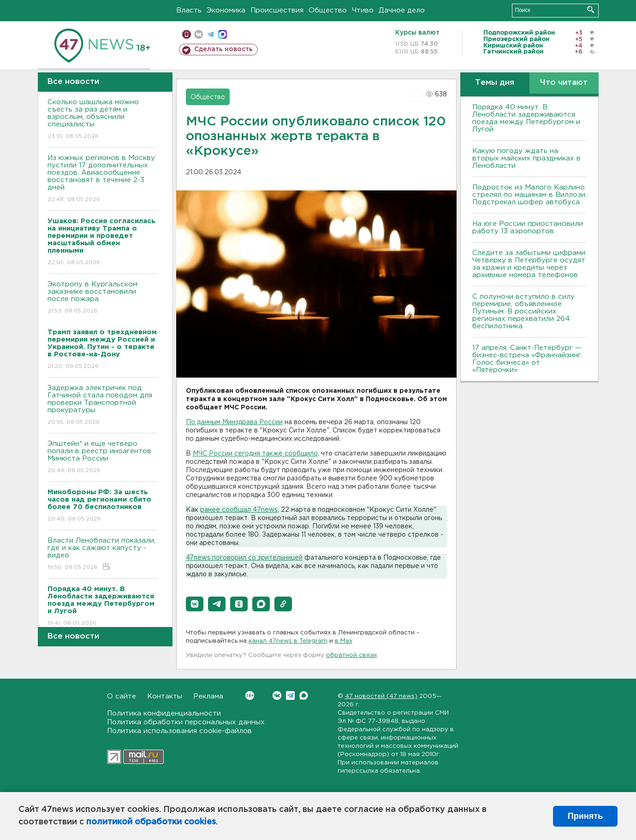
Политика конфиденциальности (164, 713)
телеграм (211, 34)
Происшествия (277, 10)
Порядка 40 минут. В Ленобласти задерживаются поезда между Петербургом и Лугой (526, 118)
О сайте (122, 696)
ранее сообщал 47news (239, 510)
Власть (189, 10)
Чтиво (363, 10)
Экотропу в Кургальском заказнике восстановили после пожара (103, 298)
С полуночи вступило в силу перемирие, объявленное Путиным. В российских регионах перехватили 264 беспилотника (523, 311)
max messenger (223, 34)
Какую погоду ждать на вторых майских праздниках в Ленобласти (526, 158)
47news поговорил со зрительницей (244, 558)
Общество (328, 10)
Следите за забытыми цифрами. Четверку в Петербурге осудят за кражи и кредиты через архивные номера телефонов (529, 264)
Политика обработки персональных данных (186, 722)
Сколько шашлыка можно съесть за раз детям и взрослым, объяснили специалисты (103, 120)
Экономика (226, 10)
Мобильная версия (187, 34)
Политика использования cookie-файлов (179, 731)
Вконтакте (250, 695)
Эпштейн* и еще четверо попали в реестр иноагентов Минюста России (103, 458)
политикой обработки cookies (151, 822)
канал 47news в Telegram (288, 641)
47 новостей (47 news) (381, 696)
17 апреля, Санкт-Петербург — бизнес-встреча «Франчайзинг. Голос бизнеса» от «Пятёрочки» (527, 359)
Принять (585, 816)
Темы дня (495, 83)
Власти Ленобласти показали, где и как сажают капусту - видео (103, 554)
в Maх (344, 641)
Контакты (165, 696)
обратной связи (351, 655)
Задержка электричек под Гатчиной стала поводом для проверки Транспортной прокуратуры (103, 405)
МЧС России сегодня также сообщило (255, 454)
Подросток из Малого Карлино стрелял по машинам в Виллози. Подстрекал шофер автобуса (529, 195)
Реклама (208, 696)
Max (304, 695)
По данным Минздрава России (234, 422)
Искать (591, 9)
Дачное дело (402, 10)
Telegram (290, 695)
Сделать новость (223, 49)
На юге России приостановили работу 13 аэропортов (528, 228)
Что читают (564, 83)
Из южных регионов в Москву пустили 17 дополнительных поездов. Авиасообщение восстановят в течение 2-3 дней (103, 179)
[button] (195, 604)
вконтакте (199, 34)
